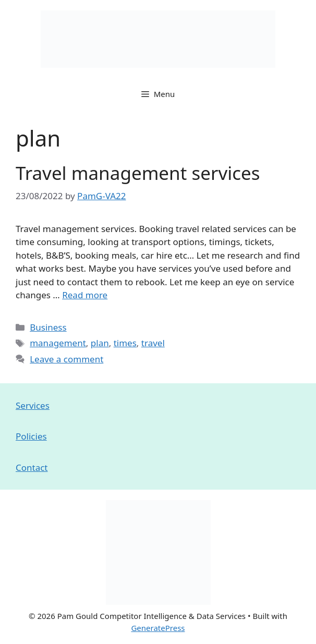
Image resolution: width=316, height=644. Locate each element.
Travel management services (138, 173)
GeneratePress (158, 628)
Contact (32, 467)
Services (33, 405)
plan (100, 343)
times (125, 343)
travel (153, 343)
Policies (31, 436)
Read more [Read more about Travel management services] (85, 295)
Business (48, 327)
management (58, 343)
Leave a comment (66, 359)
